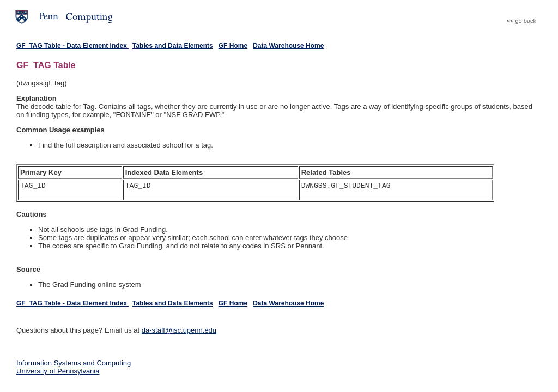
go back (526, 21)
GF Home (233, 46)
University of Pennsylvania (58, 371)
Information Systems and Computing (74, 363)
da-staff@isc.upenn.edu (179, 330)
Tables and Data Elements (173, 46)
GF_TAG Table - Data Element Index (72, 46)
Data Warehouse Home (288, 46)
